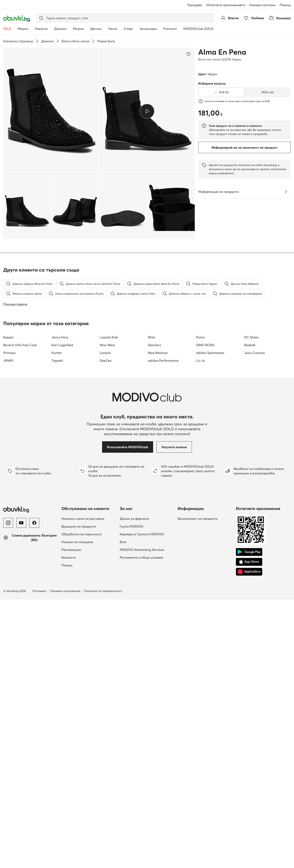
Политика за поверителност (103, 831)
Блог (123, 782)
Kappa (8, 577)
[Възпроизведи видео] (147, 111)
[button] (51, 111)
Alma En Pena (222, 52)
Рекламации (71, 789)
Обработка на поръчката (82, 774)
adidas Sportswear (210, 593)
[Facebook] (34, 763)
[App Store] (249, 802)
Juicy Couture (254, 593)
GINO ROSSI (205, 585)
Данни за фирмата (134, 758)
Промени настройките (65, 831)
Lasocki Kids (109, 577)
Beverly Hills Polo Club (20, 585)
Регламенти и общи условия (141, 797)
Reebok (250, 585)
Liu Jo (200, 600)
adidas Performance (163, 600)
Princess (9, 593)
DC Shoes (251, 577)
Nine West (107, 585)
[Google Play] (249, 792)
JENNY (8, 600)
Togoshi (57, 600)
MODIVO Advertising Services (142, 789)
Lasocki (105, 593)
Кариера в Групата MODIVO (142, 774)
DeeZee (106, 600)
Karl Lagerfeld (62, 585)
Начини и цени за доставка (83, 758)
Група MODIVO (131, 766)
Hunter (57, 593)
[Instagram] (8, 763)
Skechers (154, 585)
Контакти (68, 797)
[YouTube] (21, 763)
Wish (151, 577)
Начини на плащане (77, 782)
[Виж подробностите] (286, 192)
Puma (200, 577)
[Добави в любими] (188, 54)
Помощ (285, 5)
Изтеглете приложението (226, 5)
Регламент (40, 831)
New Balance (158, 593)
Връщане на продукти (79, 766)
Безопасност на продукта (198, 758)
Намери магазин (262, 5)
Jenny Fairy (60, 577)
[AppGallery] (249, 812)
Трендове (195, 5)
